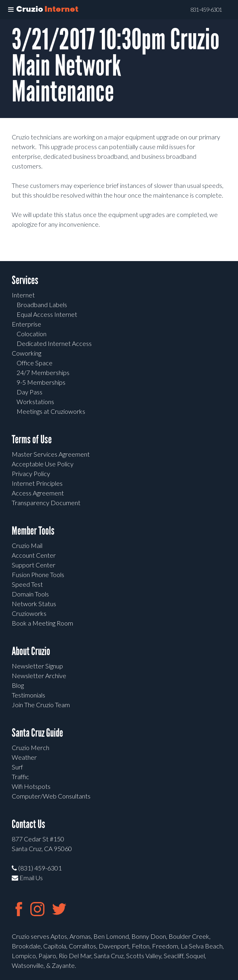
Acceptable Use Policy (43, 464)
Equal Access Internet (47, 314)
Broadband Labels (42, 305)
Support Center (34, 565)
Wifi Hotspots (31, 786)
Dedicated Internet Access (54, 343)
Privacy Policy (31, 473)
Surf (17, 767)
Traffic (20, 777)
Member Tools (33, 531)
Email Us (27, 878)
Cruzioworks (29, 613)
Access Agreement (38, 493)
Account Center (34, 555)
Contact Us (28, 824)
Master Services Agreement (51, 454)
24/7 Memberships (43, 372)
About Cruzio (31, 651)
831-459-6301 (206, 10)
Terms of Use (32, 439)
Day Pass (29, 392)
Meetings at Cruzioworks (51, 411)
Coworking (26, 353)
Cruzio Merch (31, 747)
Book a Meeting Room (42, 623)
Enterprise (26, 324)
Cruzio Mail (27, 545)
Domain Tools (30, 594)
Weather (24, 757)
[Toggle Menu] (11, 10)
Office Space (35, 363)
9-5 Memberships (41, 382)
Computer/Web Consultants (51, 796)
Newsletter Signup (37, 666)
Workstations (35, 401)
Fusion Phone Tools (38, 574)
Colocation (32, 334)
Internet (23, 295)
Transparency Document (46, 503)
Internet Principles (37, 483)
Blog (18, 685)
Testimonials (28, 695)
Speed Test (27, 584)
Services (25, 280)
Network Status (34, 604)
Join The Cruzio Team (41, 705)
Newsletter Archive (39, 675)
